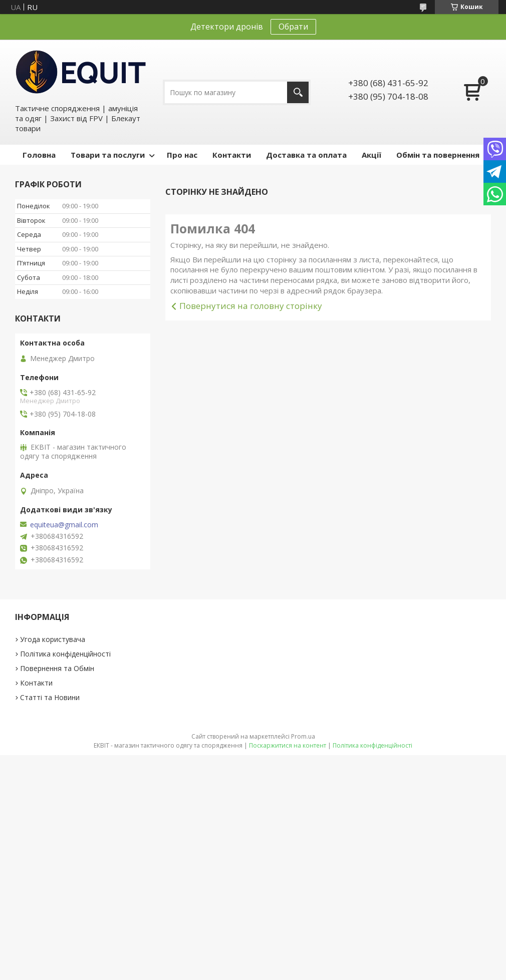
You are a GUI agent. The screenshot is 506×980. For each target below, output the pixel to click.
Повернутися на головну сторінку (251, 306)
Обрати (293, 27)
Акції (371, 155)
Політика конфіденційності (65, 654)
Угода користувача (53, 639)
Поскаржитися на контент (288, 745)
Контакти (232, 155)
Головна (39, 155)
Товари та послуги (108, 155)
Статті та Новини (50, 697)
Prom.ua (303, 736)
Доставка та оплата (306, 155)
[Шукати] (298, 92)
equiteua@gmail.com (64, 525)
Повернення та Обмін (57, 668)
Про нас (182, 155)
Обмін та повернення (438, 155)
